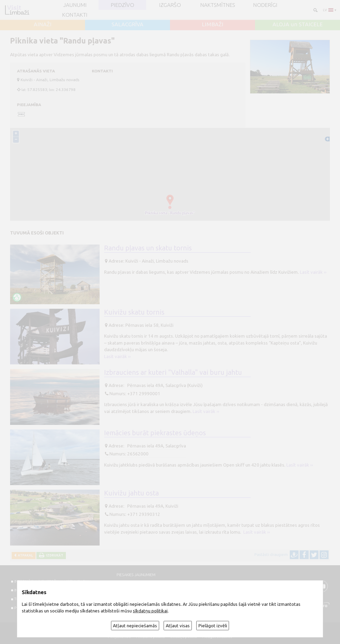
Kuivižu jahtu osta (131, 493)
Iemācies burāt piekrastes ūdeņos (155, 433)
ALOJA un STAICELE (298, 24)
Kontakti (75, 15)
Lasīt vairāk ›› (313, 272)
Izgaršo (170, 5)
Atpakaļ (25, 555)
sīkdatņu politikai (150, 611)
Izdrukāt (54, 555)
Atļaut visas (178, 626)
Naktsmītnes (218, 5)
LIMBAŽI (213, 24)
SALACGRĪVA (127, 24)
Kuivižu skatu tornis (134, 312)
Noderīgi (265, 5)
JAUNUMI (75, 5)
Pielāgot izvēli (213, 626)
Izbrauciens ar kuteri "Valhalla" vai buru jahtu (173, 373)
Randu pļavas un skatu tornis (148, 248)
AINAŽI (43, 24)
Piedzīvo (122, 5)
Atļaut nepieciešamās (135, 626)
